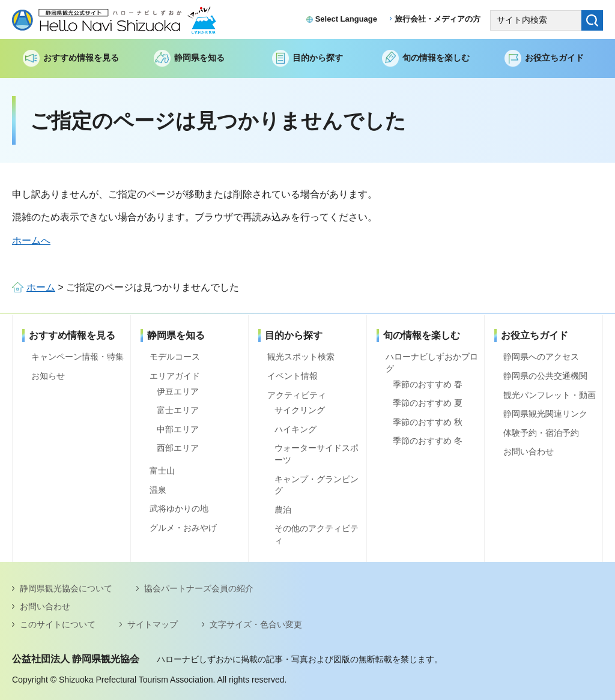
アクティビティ (297, 395)
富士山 (162, 471)
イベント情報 (292, 376)
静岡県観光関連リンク (545, 414)
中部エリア (178, 429)
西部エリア (178, 448)
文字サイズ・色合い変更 (256, 624)
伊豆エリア (178, 391)
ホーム (41, 287)
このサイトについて (58, 624)
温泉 (158, 490)
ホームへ (31, 240)
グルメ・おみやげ (183, 528)
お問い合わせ (529, 451)
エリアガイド (175, 376)
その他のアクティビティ (317, 534)
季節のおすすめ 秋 (428, 422)
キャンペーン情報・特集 (77, 357)
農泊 (283, 510)
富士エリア (178, 410)
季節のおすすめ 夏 (428, 403)
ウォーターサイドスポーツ (317, 454)
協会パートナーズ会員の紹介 (199, 588)
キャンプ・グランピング (317, 485)
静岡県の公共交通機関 (545, 376)
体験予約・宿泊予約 (541, 433)
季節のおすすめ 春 (428, 384)
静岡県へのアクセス (541, 357)
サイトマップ (153, 624)
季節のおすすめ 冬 (428, 441)
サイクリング (300, 410)
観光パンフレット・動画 (550, 395)
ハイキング (295, 429)
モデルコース (175, 357)
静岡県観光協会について (66, 588)
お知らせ (48, 376)
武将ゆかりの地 (179, 508)
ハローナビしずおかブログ (432, 363)
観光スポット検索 (301, 357)
